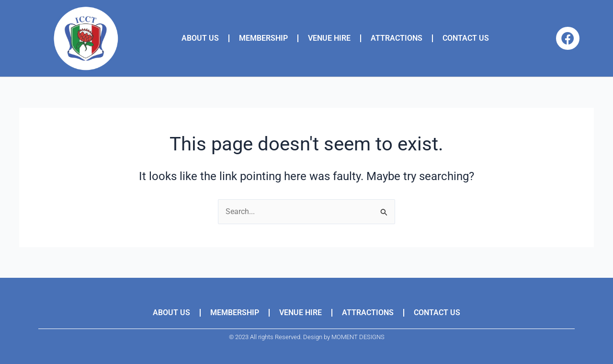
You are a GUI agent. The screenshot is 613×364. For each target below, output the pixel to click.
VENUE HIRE (329, 38)
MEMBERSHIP (263, 38)
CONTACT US (466, 38)
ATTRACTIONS (397, 38)
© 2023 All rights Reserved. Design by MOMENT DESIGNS (307, 337)
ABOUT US (200, 38)
